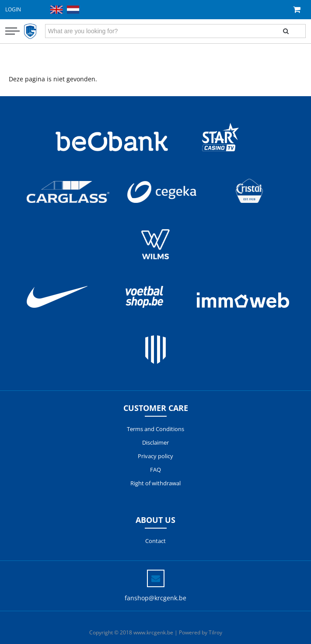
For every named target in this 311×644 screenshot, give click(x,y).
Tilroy (215, 632)
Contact (155, 541)
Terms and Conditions (155, 429)
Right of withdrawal (155, 483)
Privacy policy (155, 456)
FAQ (155, 470)
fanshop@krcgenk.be (155, 598)
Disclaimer (155, 442)
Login (13, 9)
